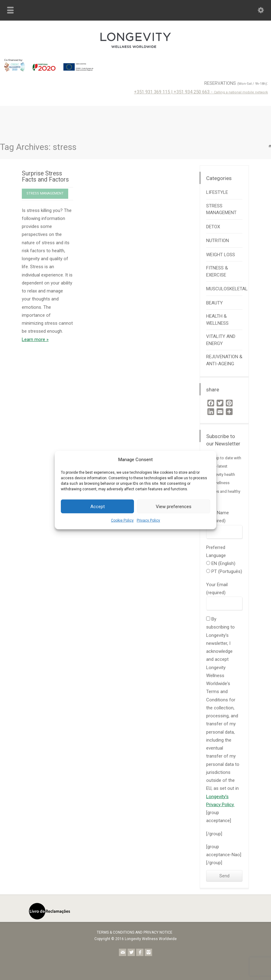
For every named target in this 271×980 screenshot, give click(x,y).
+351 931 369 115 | (154, 92)
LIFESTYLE (217, 192)
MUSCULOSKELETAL (227, 289)
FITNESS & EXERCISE (217, 271)
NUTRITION (218, 241)
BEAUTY (214, 303)
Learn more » (35, 339)
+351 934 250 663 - (221, 92)
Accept (98, 507)
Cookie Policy (122, 520)
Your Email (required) (224, 594)
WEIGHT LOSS (221, 255)
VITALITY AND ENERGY (221, 340)
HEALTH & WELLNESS (217, 320)
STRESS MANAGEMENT (45, 193)
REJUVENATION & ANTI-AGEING (224, 360)
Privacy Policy (148, 520)
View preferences (174, 507)
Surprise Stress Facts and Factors (45, 176)
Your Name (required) (224, 522)
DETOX (213, 227)
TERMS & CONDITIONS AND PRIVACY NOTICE (135, 932)
